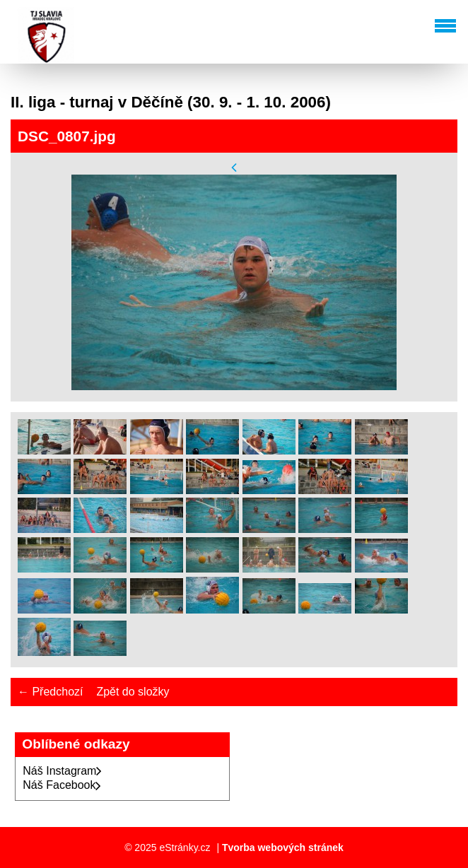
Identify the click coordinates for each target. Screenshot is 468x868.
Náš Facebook (62, 785)
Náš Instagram (62, 771)
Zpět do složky (133, 692)
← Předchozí (50, 692)
